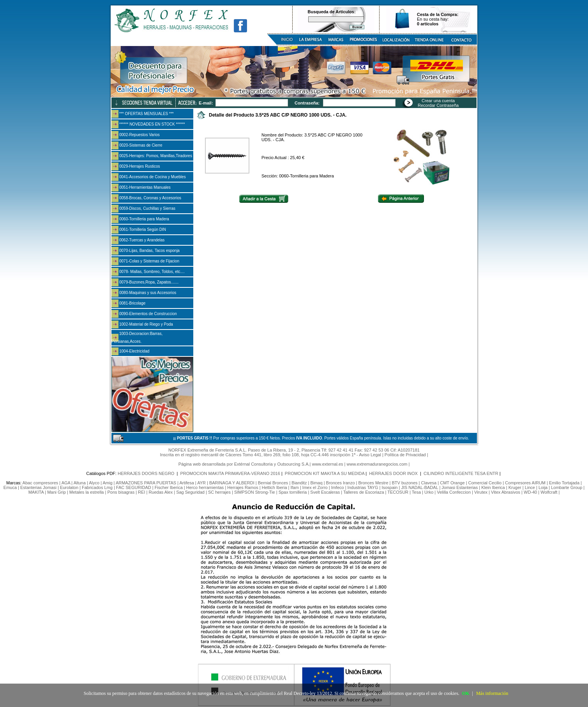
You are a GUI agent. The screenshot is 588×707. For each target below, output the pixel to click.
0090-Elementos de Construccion (148, 314)
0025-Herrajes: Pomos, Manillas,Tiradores (156, 156)
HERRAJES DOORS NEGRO (147, 473)
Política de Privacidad (405, 455)
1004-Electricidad (134, 351)
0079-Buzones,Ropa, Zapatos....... (149, 282)
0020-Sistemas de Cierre (141, 145)
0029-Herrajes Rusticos (140, 166)
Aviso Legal (370, 455)
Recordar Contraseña (438, 105)
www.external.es (327, 464)
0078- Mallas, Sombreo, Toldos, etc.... (152, 272)
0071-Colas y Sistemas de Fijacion (149, 261)
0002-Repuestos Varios (139, 135)
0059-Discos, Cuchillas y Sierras (147, 208)
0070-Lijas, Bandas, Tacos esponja (149, 251)
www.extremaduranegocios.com (377, 464)
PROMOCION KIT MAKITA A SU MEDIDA (325, 473)
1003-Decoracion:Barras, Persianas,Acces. (137, 338)
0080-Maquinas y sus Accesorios (148, 293)
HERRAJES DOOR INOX (394, 473)
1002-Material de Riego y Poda (146, 324)
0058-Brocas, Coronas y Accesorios (150, 198)
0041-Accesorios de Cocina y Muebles (153, 177)
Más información (492, 693)
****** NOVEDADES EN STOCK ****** (152, 124)
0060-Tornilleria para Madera (144, 219)
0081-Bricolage (132, 303)
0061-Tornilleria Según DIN (143, 229)
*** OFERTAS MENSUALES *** (147, 114)
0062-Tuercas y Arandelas (142, 240)
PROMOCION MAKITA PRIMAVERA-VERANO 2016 (230, 473)
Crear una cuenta (438, 101)
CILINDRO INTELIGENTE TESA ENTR (461, 473)
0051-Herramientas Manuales (145, 187)
